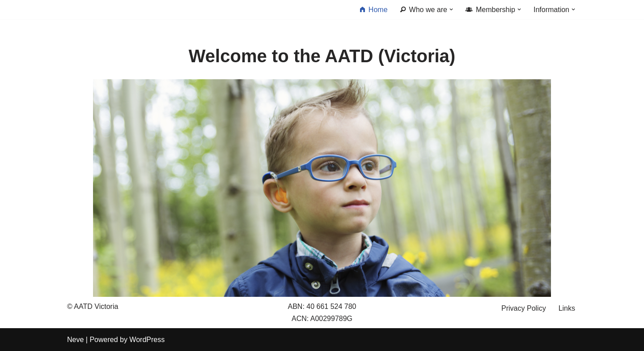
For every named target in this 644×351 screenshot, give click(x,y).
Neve (75, 340)
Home (374, 10)
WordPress (147, 340)
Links (567, 308)
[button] (451, 9)
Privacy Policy (524, 308)
